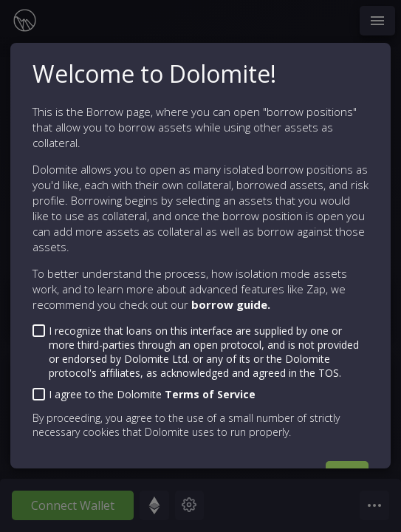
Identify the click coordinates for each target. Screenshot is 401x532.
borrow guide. (231, 304)
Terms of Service (210, 394)
